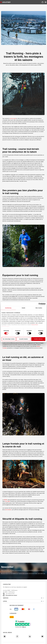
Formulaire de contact (11, 595)
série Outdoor (8, 510)
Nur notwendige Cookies (9, 339)
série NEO (8, 502)
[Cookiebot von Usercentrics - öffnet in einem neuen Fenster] (40, 304)
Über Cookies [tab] (39, 308)
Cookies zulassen (38, 339)
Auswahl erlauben (23, 339)
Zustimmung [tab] (8, 308)
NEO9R (5, 500)
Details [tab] (24, 308)
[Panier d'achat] (43, 2)
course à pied (13, 119)
